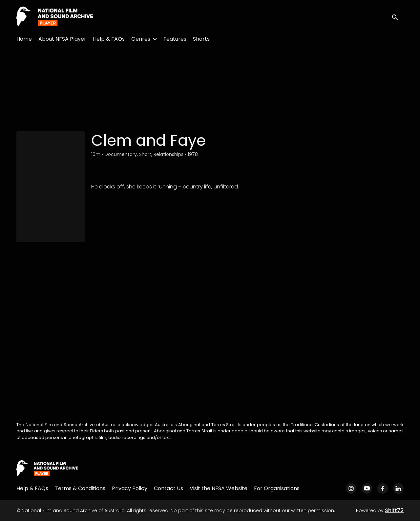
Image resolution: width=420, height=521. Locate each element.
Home (24, 39)
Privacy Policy (130, 488)
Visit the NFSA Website (219, 488)
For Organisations (277, 488)
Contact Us (168, 488)
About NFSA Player (62, 39)
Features (175, 39)
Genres (141, 39)
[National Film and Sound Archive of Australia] (47, 468)
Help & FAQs (109, 39)
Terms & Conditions (80, 488)
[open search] (398, 17)
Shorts (201, 39)
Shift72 (394, 510)
